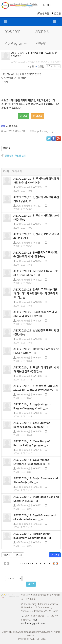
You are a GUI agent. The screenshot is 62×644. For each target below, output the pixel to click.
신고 (31, 67)
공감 (23, 116)
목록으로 (7, 148)
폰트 (49, 66)
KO (45, 5)
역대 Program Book (18, 44)
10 (49, 564)
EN (50, 5)
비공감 (37, 116)
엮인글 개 (20, 156)
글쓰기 (55, 555)
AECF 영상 (42, 32)
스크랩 (40, 67)
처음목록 (7, 555)
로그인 (56, 14)
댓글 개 (9, 156)
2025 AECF (12, 32)
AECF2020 (12, 126)
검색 (31, 584)
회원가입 (43, 14)
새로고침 (18, 555)
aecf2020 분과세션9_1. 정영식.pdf (22, 131)
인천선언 (41, 44)
